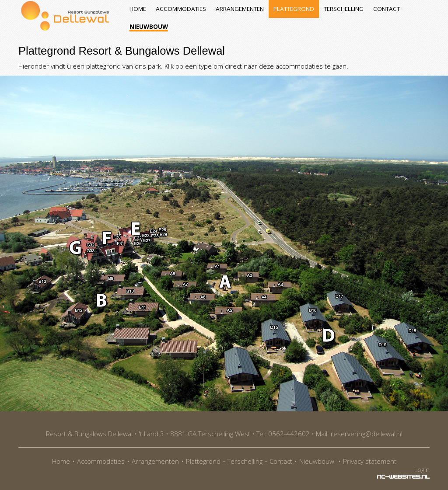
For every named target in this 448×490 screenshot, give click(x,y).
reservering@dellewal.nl (367, 434)
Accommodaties (181, 9)
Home (138, 9)
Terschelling (344, 9)
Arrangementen (240, 9)
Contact (387, 9)
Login (422, 470)
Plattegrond (294, 9)
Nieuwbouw (149, 27)
